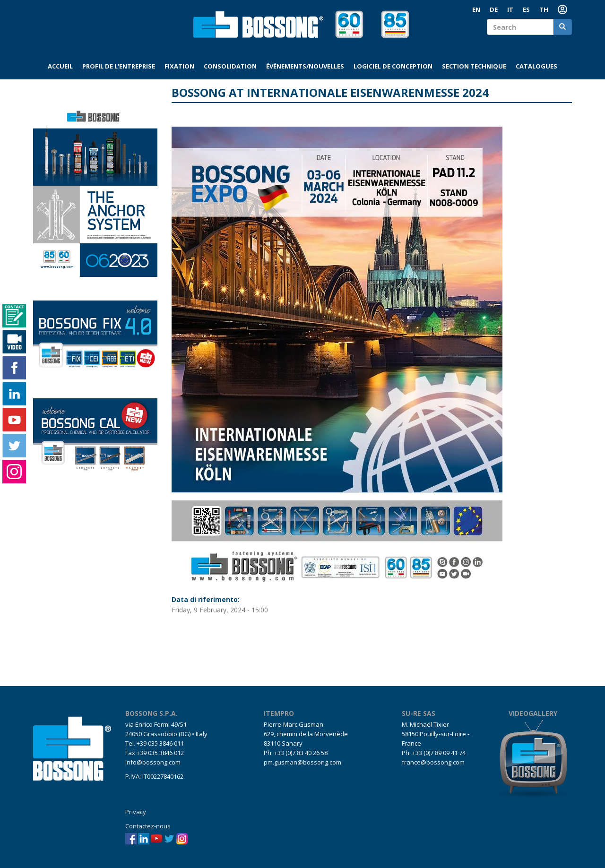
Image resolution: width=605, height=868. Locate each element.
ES (526, 9)
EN (476, 9)
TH (544, 9)
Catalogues (536, 66)
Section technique (474, 66)
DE (494, 9)
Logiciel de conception (393, 66)
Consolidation (230, 66)
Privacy (136, 812)
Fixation (179, 66)
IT (510, 9)
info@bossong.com (153, 762)
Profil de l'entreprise (119, 66)
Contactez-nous (148, 826)
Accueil (60, 66)
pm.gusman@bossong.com (302, 762)
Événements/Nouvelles (305, 66)
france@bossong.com (433, 762)
